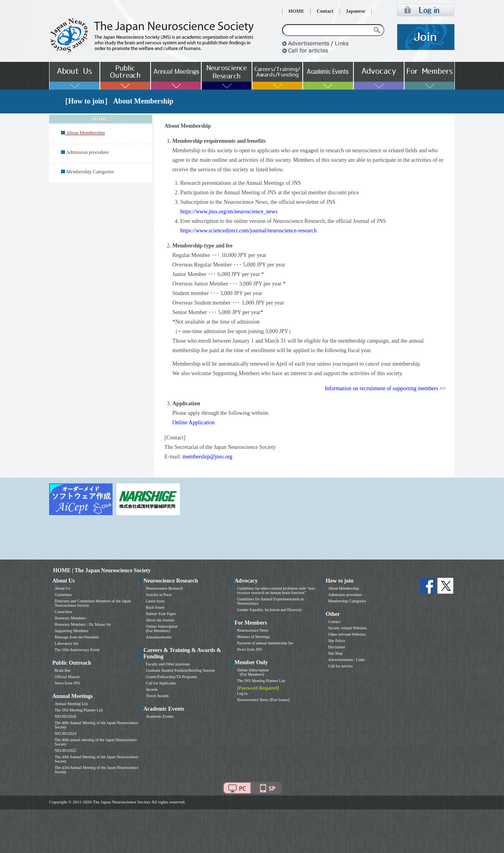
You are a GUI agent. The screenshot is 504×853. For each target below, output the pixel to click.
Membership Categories (90, 172)
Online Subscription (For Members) (162, 629)
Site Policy (337, 641)
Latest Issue (155, 601)
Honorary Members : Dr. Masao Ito (83, 624)
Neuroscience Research (164, 588)
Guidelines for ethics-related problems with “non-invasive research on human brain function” (276, 590)
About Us (62, 588)
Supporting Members (72, 631)
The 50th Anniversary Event (77, 650)
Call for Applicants (161, 683)
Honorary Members (70, 618)
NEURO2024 (65, 733)
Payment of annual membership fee (265, 643)
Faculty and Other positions (168, 664)
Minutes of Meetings (253, 637)
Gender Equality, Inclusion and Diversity (269, 610)
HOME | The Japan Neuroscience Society (102, 570)
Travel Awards (157, 696)
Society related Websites (347, 628)
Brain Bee (63, 670)
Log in (242, 693)
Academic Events (160, 716)
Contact (325, 11)
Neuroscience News (253, 630)
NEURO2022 (65, 750)
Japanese (356, 11)
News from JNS (67, 683)
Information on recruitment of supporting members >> (385, 388)
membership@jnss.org (208, 457)
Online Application (194, 423)
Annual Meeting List (71, 704)
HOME (296, 11)
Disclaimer (337, 647)
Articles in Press (159, 595)
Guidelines (63, 595)
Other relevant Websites (347, 634)
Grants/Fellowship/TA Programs (171, 677)
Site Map (335, 653)
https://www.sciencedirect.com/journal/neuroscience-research (248, 231)
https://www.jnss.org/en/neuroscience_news (229, 212)
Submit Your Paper (161, 614)
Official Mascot (67, 677)
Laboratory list (66, 643)
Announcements (159, 637)
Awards (152, 689)
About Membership (344, 588)
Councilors (63, 612)
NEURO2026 (65, 716)
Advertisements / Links (346, 660)
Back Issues (155, 607)
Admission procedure (87, 152)
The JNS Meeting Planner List (79, 710)
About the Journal (160, 620)
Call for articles (340, 666)
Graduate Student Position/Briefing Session (180, 670)
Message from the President (77, 637)
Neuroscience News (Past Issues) (263, 700)
